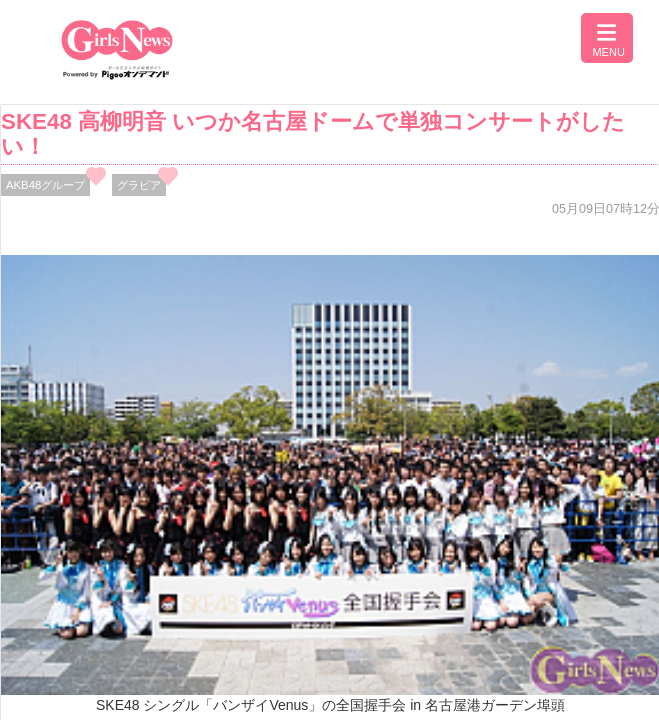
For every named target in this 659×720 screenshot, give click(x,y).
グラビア (139, 185)
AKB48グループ (45, 185)
